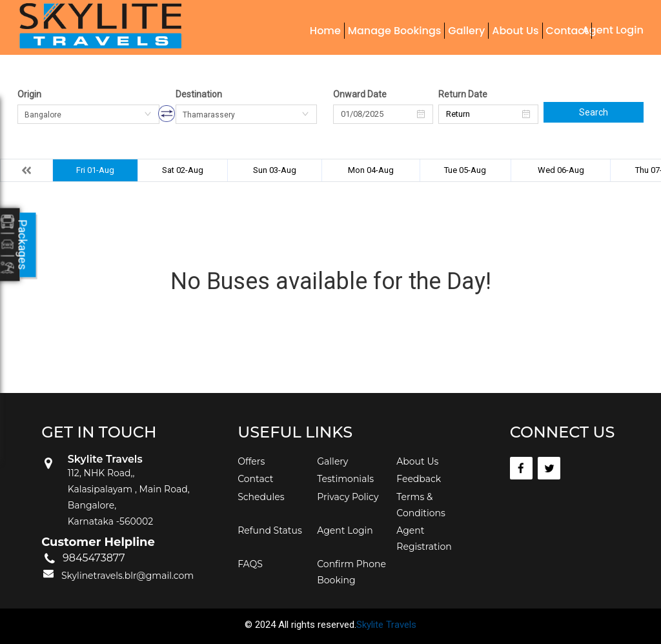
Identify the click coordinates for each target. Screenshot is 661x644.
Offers (251, 461)
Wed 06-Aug (561, 170)
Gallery (466, 31)
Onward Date (360, 94)
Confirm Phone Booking (351, 572)
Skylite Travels (386, 625)
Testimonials (345, 479)
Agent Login (613, 30)
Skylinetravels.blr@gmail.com (127, 576)
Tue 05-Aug (465, 170)
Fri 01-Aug (95, 170)
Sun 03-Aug (275, 170)
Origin (29, 94)
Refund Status (270, 530)
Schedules (261, 497)
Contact (567, 31)
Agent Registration (424, 538)
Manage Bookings (394, 31)
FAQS (250, 564)
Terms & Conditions (421, 505)
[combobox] (88, 114)
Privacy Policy (348, 497)
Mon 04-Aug (371, 170)
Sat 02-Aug (183, 170)
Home (325, 31)
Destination (199, 94)
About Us (515, 31)
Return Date (463, 94)
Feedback (419, 479)
